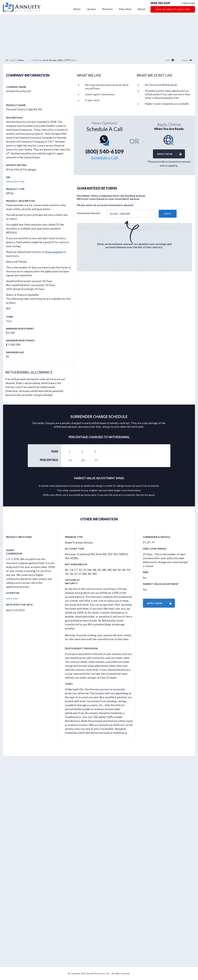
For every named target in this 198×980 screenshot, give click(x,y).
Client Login (188, 3)
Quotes (91, 9)
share (187, 60)
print (170, 60)
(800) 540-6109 (160, 3)
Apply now (171, 154)
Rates (77, 9)
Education (125, 9)
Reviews (108, 9)
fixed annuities (54, 252)
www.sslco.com (15, 181)
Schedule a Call (105, 158)
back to (15, 60)
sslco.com (12, 599)
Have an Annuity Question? (173, 9)
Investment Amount (89, 213)
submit (168, 214)
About (142, 9)
